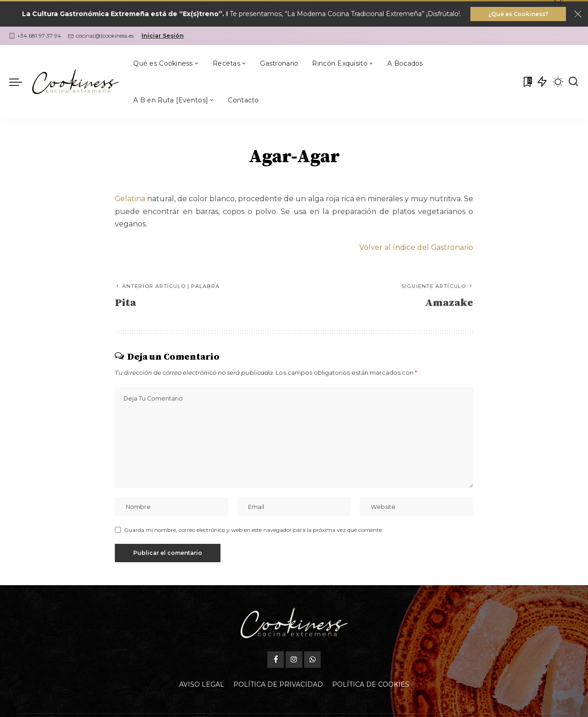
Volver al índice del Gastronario (416, 248)
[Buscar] (573, 82)
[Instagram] (294, 661)
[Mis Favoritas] (527, 82)
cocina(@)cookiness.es (101, 36)
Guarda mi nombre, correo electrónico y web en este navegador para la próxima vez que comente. (254, 531)
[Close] (578, 14)
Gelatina (130, 199)
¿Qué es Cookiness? (518, 14)
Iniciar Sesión (163, 36)
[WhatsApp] (312, 661)
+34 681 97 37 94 (35, 36)
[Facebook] (276, 661)
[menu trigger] (20, 82)
